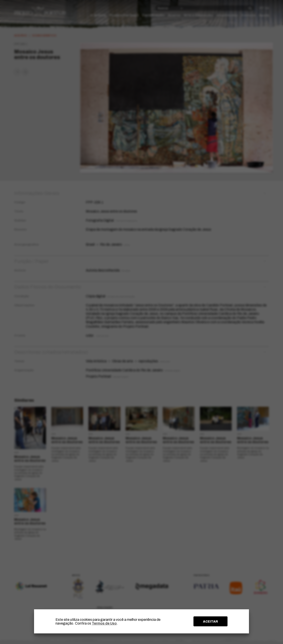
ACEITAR (210, 621)
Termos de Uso (104, 623)
